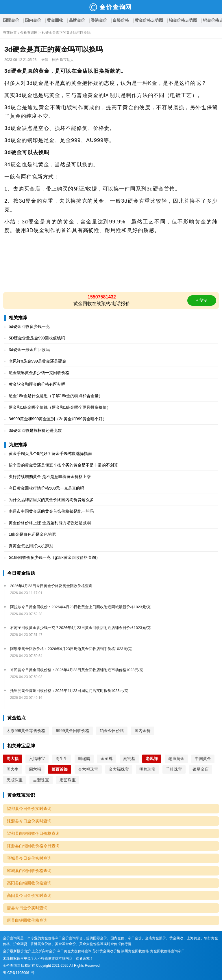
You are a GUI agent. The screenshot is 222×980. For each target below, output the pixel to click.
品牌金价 (77, 20)
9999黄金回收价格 (72, 731)
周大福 (12, 759)
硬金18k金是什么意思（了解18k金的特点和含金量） (56, 396)
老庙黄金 (176, 759)
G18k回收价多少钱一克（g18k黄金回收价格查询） (54, 557)
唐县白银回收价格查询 (27, 920)
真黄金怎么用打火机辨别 (31, 546)
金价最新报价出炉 (17, 951)
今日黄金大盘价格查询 (74, 951)
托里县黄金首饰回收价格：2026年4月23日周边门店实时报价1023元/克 (69, 691)
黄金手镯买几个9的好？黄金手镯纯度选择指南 (50, 453)
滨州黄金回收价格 (135, 951)
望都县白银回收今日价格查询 (33, 833)
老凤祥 (152, 759)
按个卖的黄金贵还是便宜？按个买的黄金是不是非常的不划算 (63, 465)
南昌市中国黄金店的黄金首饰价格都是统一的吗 (51, 511)
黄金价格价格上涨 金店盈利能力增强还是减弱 (50, 523)
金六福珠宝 (88, 769)
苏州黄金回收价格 (106, 951)
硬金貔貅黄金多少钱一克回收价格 (39, 373)
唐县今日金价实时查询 (27, 908)
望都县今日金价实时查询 (29, 809)
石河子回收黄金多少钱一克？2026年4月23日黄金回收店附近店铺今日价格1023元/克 (80, 628)
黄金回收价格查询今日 (167, 951)
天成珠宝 (14, 780)
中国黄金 (203, 759)
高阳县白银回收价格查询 (29, 883)
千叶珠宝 (174, 769)
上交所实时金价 (44, 951)
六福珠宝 (37, 759)
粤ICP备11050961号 (19, 973)
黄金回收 (55, 20)
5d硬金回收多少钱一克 (29, 326)
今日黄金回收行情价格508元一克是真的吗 (46, 488)
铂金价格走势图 (183, 20)
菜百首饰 (60, 769)
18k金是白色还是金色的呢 (32, 534)
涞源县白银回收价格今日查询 (33, 846)
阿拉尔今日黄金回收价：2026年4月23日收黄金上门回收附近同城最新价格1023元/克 (80, 607)
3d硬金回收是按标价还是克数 (35, 430)
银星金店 (201, 769)
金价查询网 (29, 33)
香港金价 (99, 20)
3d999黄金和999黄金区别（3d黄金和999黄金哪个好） (58, 419)
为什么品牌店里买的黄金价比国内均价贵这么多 (51, 500)
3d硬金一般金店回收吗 (29, 350)
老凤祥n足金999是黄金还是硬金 (37, 361)
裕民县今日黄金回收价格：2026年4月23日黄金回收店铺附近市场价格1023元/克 (77, 670)
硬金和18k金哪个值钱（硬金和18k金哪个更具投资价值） (60, 407)
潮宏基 (129, 759)
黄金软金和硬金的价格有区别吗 (37, 384)
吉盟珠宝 (41, 780)
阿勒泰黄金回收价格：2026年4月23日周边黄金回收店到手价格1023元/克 (71, 649)
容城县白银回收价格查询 (29, 871)
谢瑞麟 (84, 759)
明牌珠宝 (147, 769)
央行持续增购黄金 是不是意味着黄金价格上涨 (50, 477)
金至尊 (107, 759)
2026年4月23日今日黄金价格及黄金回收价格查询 (51, 586)
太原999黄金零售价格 (26, 731)
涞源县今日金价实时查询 (29, 821)
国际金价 (11, 20)
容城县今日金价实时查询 (29, 858)
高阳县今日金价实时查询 (29, 895)
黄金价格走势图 (149, 20)
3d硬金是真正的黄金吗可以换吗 (66, 33)
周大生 (12, 769)
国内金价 (33, 20)
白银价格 (121, 20)
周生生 (62, 759)
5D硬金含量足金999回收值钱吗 (37, 338)
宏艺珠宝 (68, 780)
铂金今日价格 (112, 731)
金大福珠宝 (119, 769)
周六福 (35, 769)
